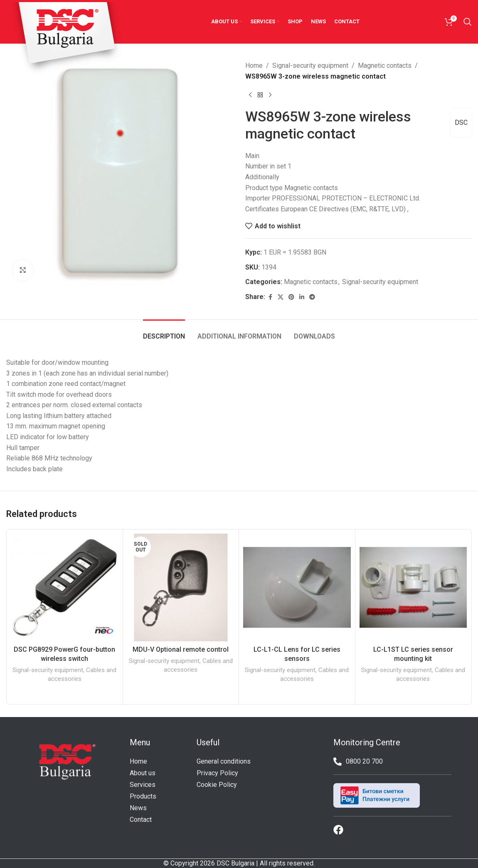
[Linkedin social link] (302, 297)
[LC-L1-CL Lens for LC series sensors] (297, 587)
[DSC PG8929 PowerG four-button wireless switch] (65, 587)
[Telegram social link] (312, 297)
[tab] (164, 332)
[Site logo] (66, 38)
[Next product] (270, 95)
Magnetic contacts (385, 66)
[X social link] (281, 297)
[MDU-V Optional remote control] (181, 587)
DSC (461, 122)
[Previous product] (250, 95)
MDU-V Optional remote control (181, 649)
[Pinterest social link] (291, 297)
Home (254, 66)
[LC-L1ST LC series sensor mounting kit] (413, 587)
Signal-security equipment (310, 66)
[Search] (468, 22)
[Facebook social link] (270, 297)
